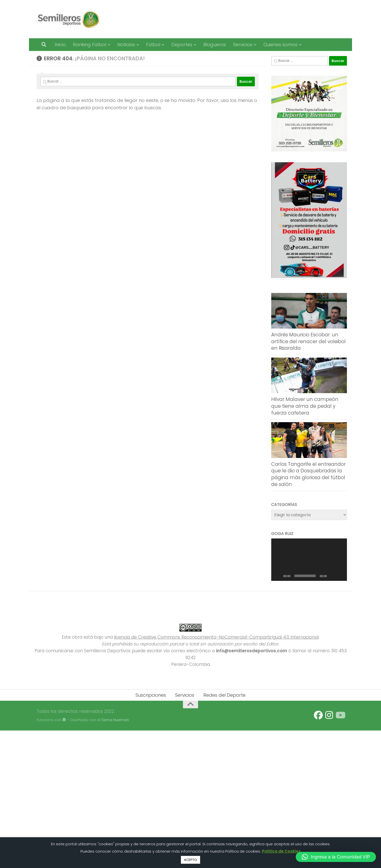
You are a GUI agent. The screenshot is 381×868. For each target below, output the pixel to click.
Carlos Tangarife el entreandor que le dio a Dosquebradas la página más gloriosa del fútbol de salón (308, 474)
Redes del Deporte (224, 695)
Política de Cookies (281, 851)
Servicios (243, 45)
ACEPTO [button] (190, 860)
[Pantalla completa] (340, 576)
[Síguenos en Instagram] (329, 715)
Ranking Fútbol (90, 45)
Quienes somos (280, 45)
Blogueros (215, 45)
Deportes (182, 45)
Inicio (60, 45)
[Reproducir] (278, 576)
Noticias (126, 45)
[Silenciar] (332, 576)
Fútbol (153, 45)
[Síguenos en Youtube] (340, 715)
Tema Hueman (115, 720)
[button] (336, 857)
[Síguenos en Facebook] (318, 715)
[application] (309, 560)
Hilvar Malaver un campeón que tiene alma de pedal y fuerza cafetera (305, 406)
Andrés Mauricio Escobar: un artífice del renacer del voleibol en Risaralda (308, 341)
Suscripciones (151, 695)
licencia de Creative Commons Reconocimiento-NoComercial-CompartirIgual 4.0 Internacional (216, 637)
